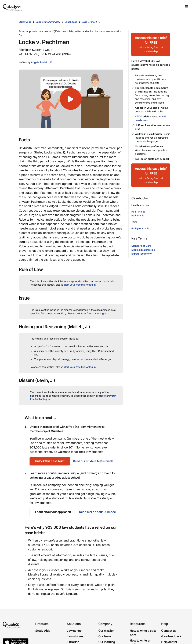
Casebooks (71, 22)
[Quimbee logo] (13, 7)
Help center (169, 642)
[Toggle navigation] (187, 7)
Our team (105, 636)
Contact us (169, 631)
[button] (41, 62)
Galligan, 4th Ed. (141, 228)
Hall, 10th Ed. (139, 212)
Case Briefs (88, 22)
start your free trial (75, 285)
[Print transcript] (170, 22)
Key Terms (139, 238)
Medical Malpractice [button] (143, 250)
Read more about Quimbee (97, 512)
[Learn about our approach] (53, 512)
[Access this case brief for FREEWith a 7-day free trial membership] (151, 44)
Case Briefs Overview (48, 22)
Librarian (73, 642)
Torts (134, 222)
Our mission (106, 631)
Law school (74, 631)
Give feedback (171, 636)
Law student (75, 636)
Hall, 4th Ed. (138, 215)
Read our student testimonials (93, 461)
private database (39, 31)
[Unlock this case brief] (50, 461)
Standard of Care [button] (141, 246)
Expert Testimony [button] (141, 254)
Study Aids (25, 22)
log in (92, 285)
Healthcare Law (140, 205)
